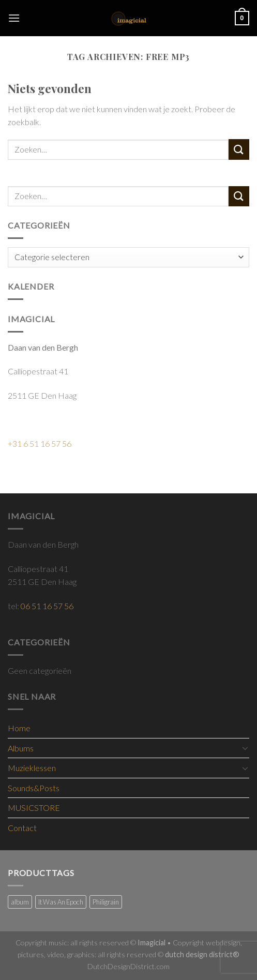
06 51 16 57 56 (47, 606)
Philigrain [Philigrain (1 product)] (106, 902)
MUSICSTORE (34, 808)
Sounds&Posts (34, 788)
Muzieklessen (32, 768)
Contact (22, 828)
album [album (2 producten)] (20, 902)
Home (19, 728)
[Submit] (239, 149)
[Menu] (14, 18)
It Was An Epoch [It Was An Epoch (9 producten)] (61, 902)
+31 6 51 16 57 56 (40, 443)
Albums (21, 748)
